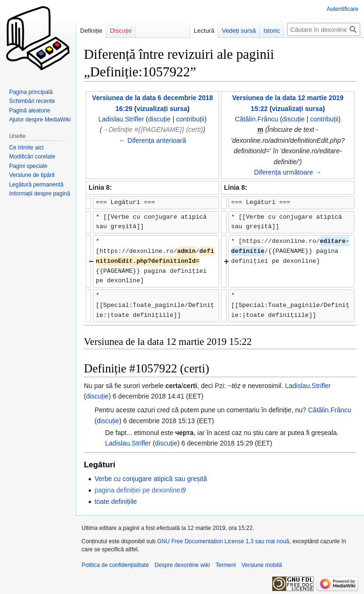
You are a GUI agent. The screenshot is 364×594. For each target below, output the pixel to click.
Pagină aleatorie (30, 111)
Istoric (272, 31)
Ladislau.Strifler (308, 386)
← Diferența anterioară (153, 140)
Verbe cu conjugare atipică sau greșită (150, 479)
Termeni (226, 565)
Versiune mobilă (262, 565)
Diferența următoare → (288, 172)
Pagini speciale (28, 166)
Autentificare (342, 9)
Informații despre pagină (40, 194)
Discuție (121, 31)
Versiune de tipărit (32, 175)
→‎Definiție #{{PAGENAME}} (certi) (152, 130)
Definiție (91, 31)
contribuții (190, 119)
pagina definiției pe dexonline (137, 490)
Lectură (204, 31)
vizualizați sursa (162, 109)
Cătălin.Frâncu (330, 410)
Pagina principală (31, 92)
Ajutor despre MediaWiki (40, 120)
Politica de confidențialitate (115, 565)
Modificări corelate (32, 157)
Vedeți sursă (239, 31)
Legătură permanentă (36, 185)
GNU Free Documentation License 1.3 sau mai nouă (223, 541)
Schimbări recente (32, 101)
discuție (159, 119)
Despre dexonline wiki (182, 565)
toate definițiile (116, 501)
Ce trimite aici (26, 148)
